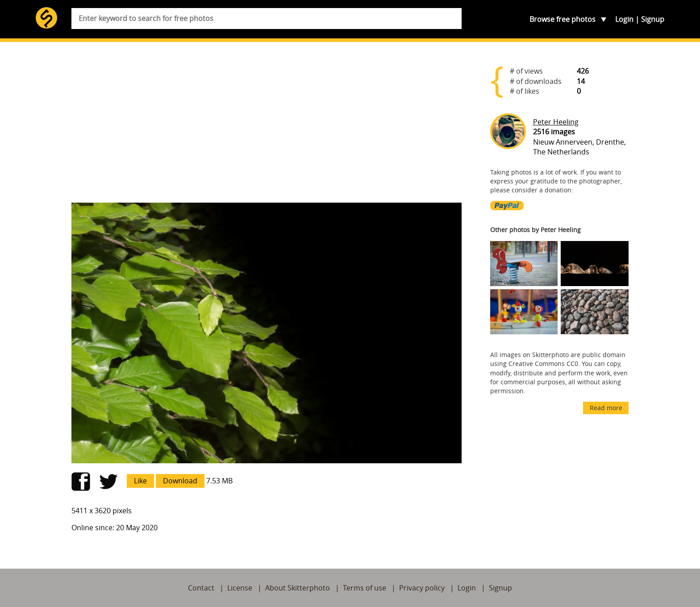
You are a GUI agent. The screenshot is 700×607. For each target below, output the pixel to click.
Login (624, 19)
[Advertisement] (267, 126)
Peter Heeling (556, 122)
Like (140, 481)
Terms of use (365, 588)
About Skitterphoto (298, 588)
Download (180, 481)
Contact (201, 588)
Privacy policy (422, 588)
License (240, 588)
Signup (653, 19)
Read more (606, 408)
